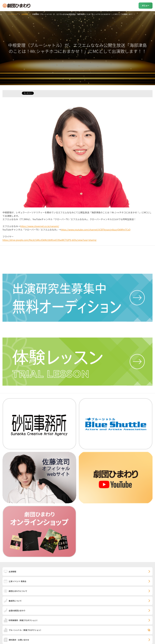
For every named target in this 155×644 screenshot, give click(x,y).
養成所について (15, 601)
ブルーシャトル (25, 630)
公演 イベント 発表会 (17, 581)
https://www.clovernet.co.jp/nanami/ (40, 226)
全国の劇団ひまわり (17, 610)
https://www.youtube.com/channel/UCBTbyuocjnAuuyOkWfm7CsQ (96, 230)
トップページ (12, 14)
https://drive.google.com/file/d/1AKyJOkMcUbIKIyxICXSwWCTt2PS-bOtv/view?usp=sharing (49, 240)
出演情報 (25, 14)
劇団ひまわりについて (18, 591)
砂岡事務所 (24, 620)
